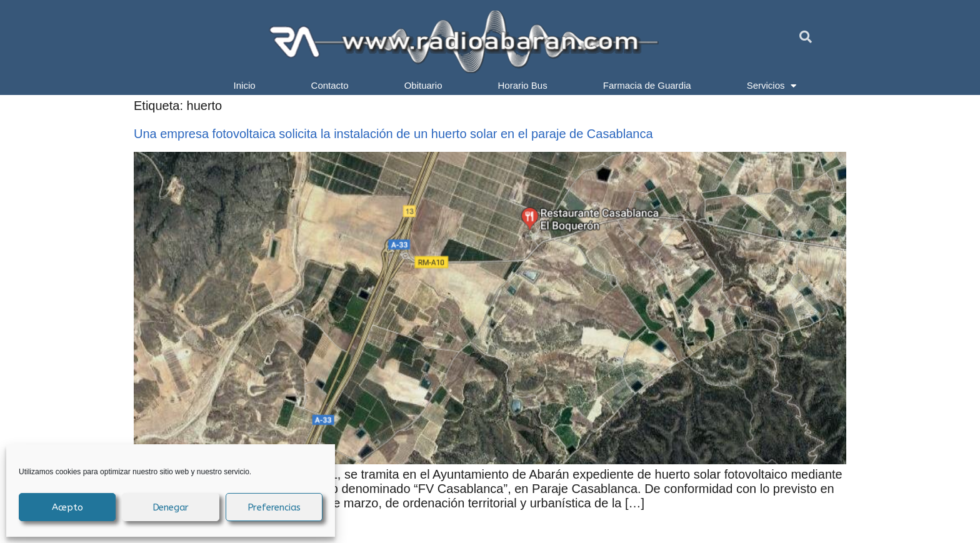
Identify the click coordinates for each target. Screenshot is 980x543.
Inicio (245, 85)
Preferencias (274, 507)
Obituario (423, 85)
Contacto (330, 85)
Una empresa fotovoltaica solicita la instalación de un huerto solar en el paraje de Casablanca (393, 134)
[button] (806, 37)
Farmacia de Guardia (647, 85)
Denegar (171, 507)
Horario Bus (523, 85)
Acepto (67, 507)
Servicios (772, 86)
